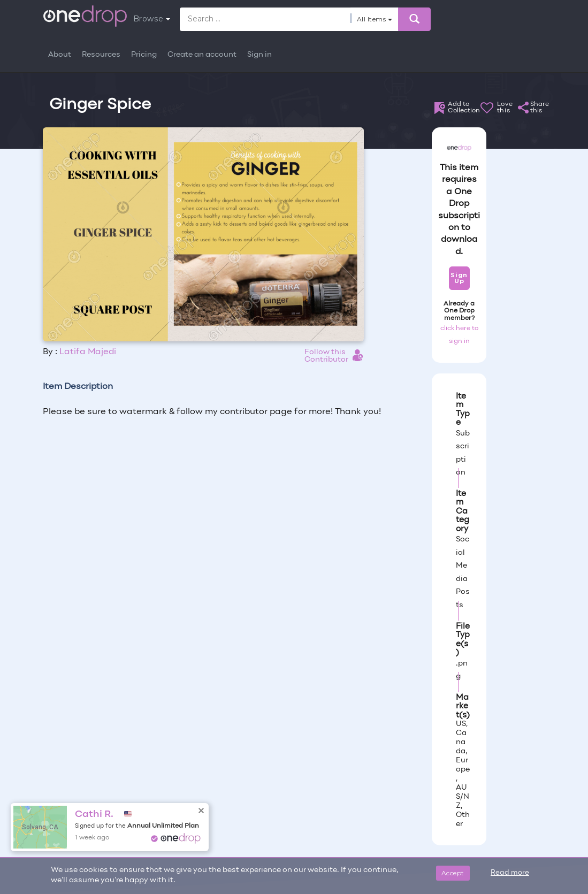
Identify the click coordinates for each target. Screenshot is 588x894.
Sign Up (459, 278)
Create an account (202, 55)
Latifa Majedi (88, 352)
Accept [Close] (453, 873)
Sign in (259, 55)
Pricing (144, 55)
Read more (510, 873)
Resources (101, 55)
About (60, 55)
